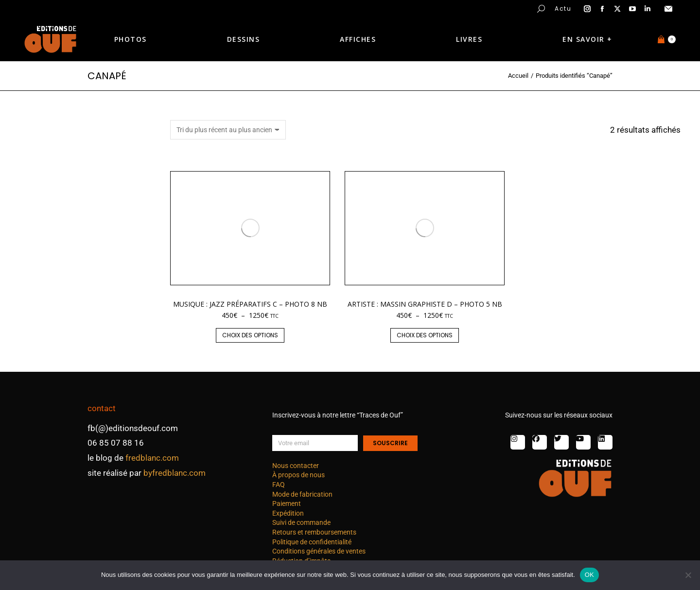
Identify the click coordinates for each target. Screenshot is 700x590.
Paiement (287, 503)
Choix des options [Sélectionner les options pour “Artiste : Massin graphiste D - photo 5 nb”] (425, 335)
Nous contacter (296, 466)
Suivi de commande (301, 522)
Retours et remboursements (314, 532)
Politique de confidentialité (312, 542)
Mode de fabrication (302, 494)
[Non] (688, 575)
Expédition (288, 513)
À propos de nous (298, 475)
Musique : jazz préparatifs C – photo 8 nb (250, 304)
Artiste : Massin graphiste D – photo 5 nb (425, 304)
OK (589, 575)
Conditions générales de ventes (319, 551)
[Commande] (228, 130)
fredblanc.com (152, 458)
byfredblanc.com (175, 473)
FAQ (279, 485)
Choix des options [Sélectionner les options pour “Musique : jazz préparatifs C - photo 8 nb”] (250, 335)
